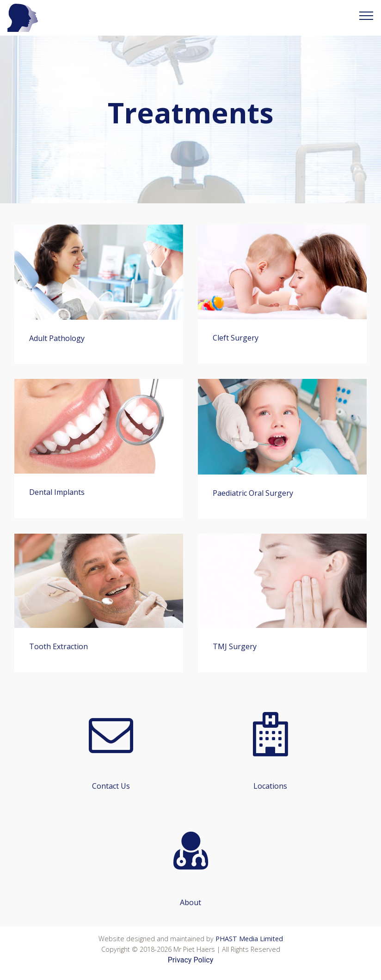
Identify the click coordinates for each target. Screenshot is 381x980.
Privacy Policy (191, 960)
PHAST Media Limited (249, 939)
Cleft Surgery (236, 338)
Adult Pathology (57, 338)
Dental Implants (57, 492)
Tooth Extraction (58, 646)
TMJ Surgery (235, 646)
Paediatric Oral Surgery (253, 493)
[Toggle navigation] (366, 15)
